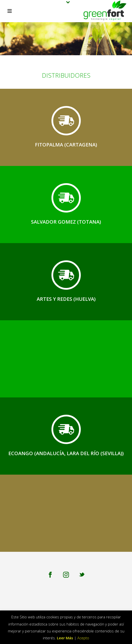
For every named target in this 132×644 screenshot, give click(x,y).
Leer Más (65, 638)
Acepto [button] (83, 638)
